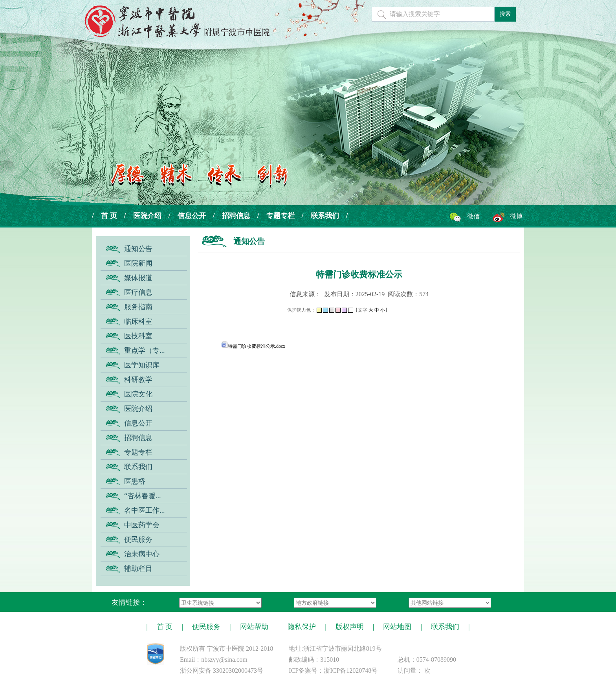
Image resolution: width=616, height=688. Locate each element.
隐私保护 (302, 627)
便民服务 (138, 539)
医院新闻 (138, 263)
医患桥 (135, 481)
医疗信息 (138, 292)
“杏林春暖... (143, 496)
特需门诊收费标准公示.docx (253, 346)
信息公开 (192, 216)
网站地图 (397, 627)
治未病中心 (142, 554)
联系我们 (325, 216)
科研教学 (138, 380)
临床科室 (138, 321)
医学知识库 (142, 365)
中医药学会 (142, 525)
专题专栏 (280, 216)
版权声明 (350, 627)
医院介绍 (147, 216)
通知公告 (138, 249)
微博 (516, 216)
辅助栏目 (138, 569)
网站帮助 (254, 627)
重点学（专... (145, 350)
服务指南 (138, 307)
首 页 (109, 216)
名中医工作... (145, 510)
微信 (473, 216)
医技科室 (138, 336)
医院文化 (138, 394)
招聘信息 (236, 216)
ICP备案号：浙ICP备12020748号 (333, 671)
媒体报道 (138, 278)
